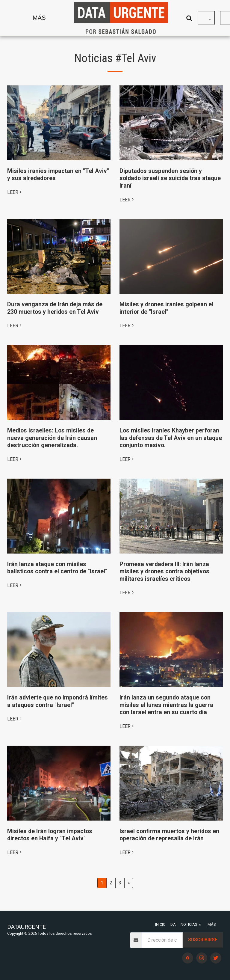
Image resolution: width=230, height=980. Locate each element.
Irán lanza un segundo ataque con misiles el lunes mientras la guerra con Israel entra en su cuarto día (166, 705)
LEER (15, 192)
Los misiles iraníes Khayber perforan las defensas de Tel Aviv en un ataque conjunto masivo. (171, 438)
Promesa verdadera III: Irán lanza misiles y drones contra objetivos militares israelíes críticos (164, 572)
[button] (183, 18)
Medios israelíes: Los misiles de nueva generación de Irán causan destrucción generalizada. (52, 438)
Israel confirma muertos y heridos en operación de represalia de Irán (169, 835)
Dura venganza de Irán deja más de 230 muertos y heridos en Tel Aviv (55, 308)
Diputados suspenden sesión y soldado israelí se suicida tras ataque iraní (170, 178)
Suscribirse (203, 940)
